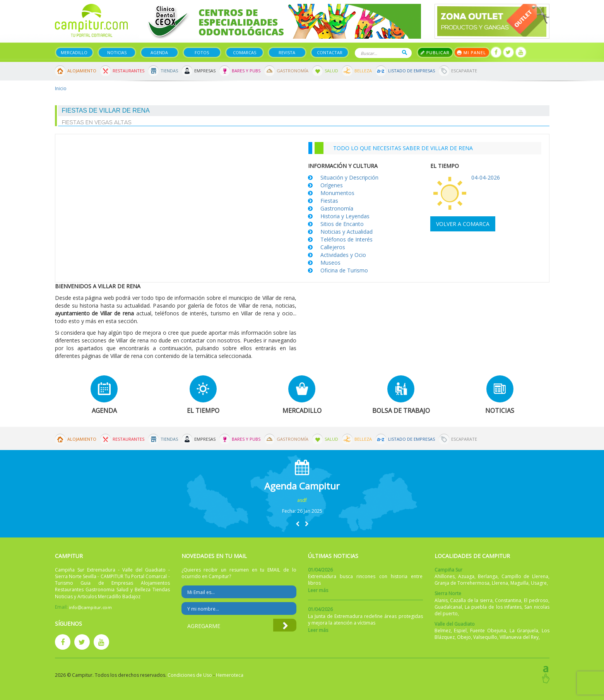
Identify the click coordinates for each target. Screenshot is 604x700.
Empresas (205, 71)
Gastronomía (293, 71)
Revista (287, 52)
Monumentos (337, 193)
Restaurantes (128, 71)
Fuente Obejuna (488, 631)
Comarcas (245, 52)
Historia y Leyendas (345, 216)
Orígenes (332, 185)
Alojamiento (82, 71)
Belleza (363, 71)
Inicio (61, 88)
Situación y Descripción (349, 177)
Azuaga (466, 576)
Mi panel (472, 52)
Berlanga (488, 576)
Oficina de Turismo (344, 270)
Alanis (441, 600)
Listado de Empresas (412, 71)
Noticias (117, 52)
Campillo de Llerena (525, 576)
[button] (298, 524)
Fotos (202, 52)
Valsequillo (485, 637)
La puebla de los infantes (493, 607)
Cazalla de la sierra (471, 600)
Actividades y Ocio (343, 255)
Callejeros (333, 247)
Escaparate (464, 71)
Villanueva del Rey (519, 637)
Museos (330, 263)
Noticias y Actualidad (346, 232)
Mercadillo (74, 52)
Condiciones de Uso (190, 675)
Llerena (500, 583)
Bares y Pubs (246, 71)
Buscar (405, 52)
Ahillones (445, 576)
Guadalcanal (448, 607)
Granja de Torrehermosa (462, 583)
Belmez (443, 631)
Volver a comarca (463, 224)
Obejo (464, 637)
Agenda (159, 52)
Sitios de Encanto (342, 224)
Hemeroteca (230, 675)
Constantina (508, 600)
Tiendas (169, 71)
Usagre (539, 583)
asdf (302, 500)
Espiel (460, 631)
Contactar (330, 52)
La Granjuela (524, 631)
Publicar (435, 52)
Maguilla (519, 583)
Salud (331, 71)
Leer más (318, 590)
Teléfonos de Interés (346, 239)
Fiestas (329, 201)
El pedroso (536, 600)
